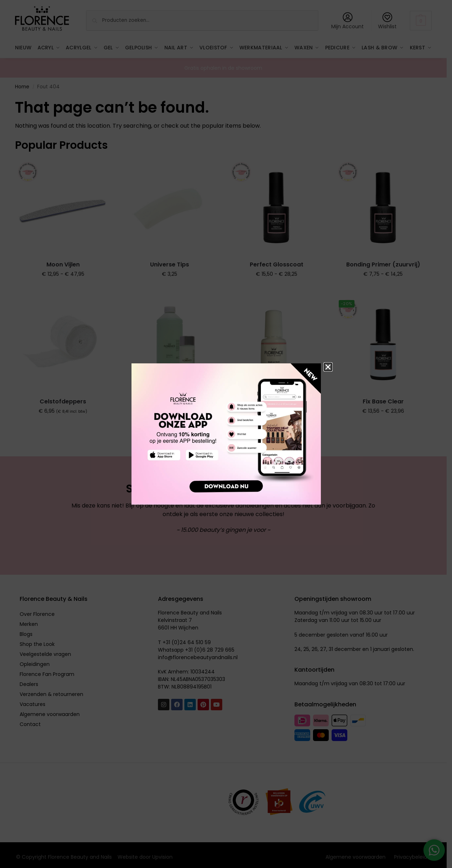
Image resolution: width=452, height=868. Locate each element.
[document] (226, 434)
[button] (328, 367)
